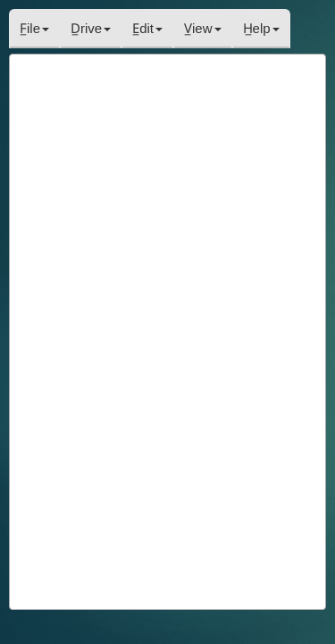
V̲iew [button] (203, 28)
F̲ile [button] (34, 28)
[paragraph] (167, 331)
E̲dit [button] (147, 28)
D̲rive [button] (91, 28)
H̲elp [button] (261, 28)
